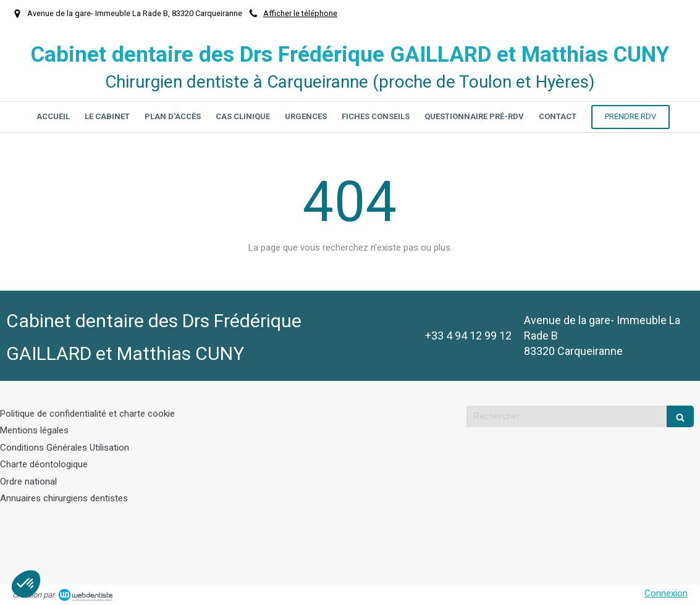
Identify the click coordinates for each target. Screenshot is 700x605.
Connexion (666, 593)
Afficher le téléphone (300, 13)
